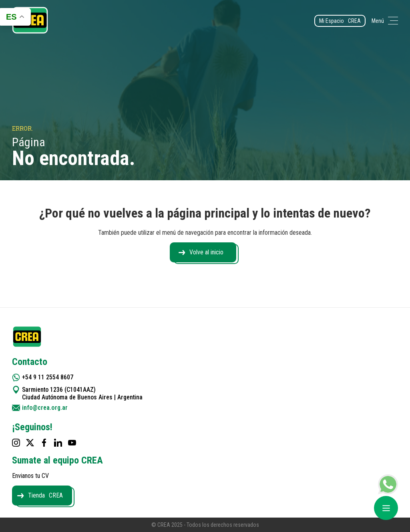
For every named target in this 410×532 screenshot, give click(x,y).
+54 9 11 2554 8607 (48, 377)
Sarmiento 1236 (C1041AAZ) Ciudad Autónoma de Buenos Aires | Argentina (83, 393)
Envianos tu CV (30, 476)
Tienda (45, 495)
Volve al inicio (206, 252)
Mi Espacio (340, 21)
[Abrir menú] (386, 508)
